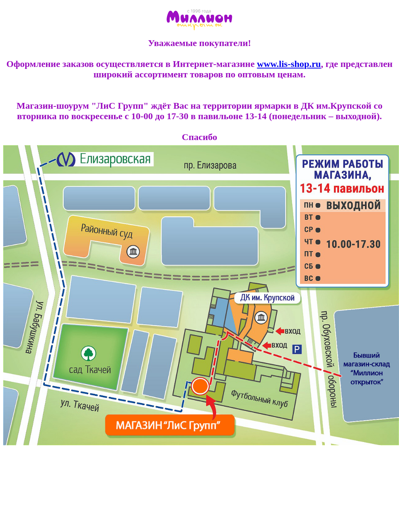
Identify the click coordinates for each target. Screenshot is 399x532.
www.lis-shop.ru (289, 64)
